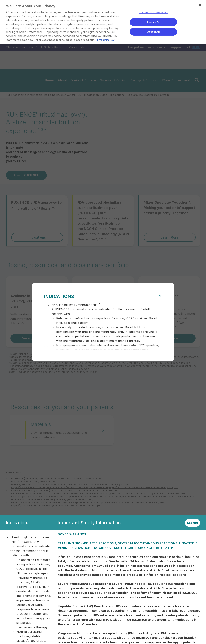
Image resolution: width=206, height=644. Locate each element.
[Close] (200, 5)
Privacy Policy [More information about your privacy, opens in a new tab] (105, 40)
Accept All (154, 32)
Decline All (154, 22)
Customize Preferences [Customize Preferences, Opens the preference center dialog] (154, 13)
